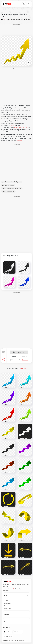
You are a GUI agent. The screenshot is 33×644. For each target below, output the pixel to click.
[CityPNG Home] (7, 4)
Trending (7, 606)
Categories (7, 603)
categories (19, 141)
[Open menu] (29, 4)
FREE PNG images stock (21, 127)
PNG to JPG (7, 609)
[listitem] (8, 632)
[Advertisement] (17, 30)
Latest (6, 600)
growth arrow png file (8, 185)
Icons (13, 125)
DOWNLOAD (19, 352)
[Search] (24, 4)
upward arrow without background (12, 188)
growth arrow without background (12, 182)
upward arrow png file (8, 191)
